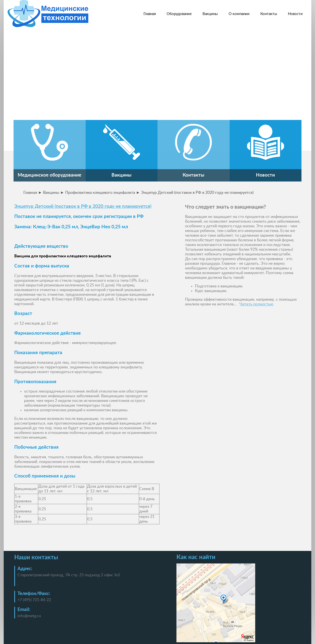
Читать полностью (256, 304)
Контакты (269, 14)
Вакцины (210, 14)
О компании (239, 14)
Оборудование (179, 14)
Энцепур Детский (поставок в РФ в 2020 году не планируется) (83, 206)
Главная (150, 14)
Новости (295, 14)
